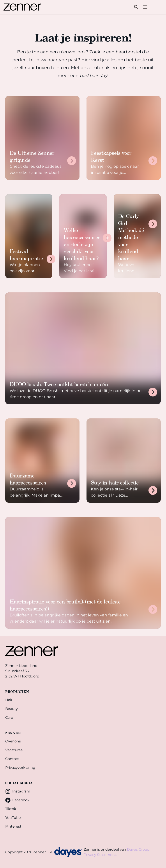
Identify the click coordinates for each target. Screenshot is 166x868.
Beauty (11, 709)
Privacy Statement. (100, 855)
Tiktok (11, 809)
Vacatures (14, 750)
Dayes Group (138, 849)
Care (9, 718)
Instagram (18, 791)
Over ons (13, 741)
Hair (9, 700)
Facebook (17, 800)
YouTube (13, 818)
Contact (12, 759)
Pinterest (13, 826)
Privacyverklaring (20, 768)
